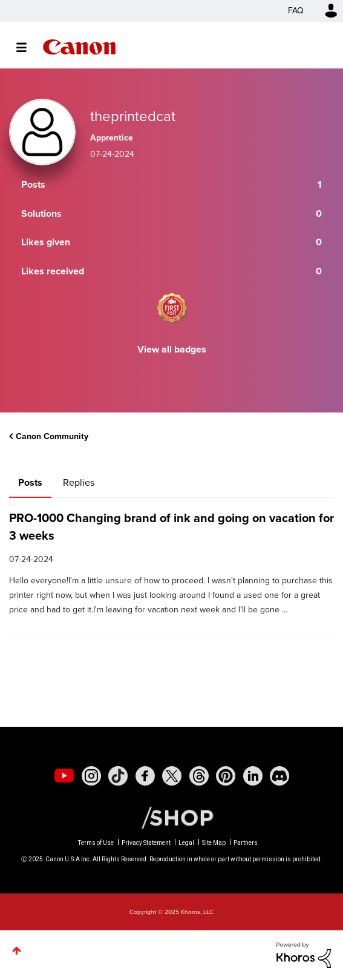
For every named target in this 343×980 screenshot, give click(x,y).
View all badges (172, 349)
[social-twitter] (172, 776)
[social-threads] (199, 776)
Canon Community (79, 47)
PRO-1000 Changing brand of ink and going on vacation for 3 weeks (171, 526)
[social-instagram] (91, 776)
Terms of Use (96, 843)
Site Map (214, 843)
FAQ (296, 11)
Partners (246, 843)
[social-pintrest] (226, 776)
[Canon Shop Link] (171, 817)
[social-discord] (279, 776)
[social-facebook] (145, 776)
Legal (186, 843)
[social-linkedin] (253, 776)
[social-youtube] (64, 776)
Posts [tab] (30, 482)
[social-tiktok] (118, 776)
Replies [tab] (79, 482)
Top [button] (17, 951)
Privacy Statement (146, 843)
